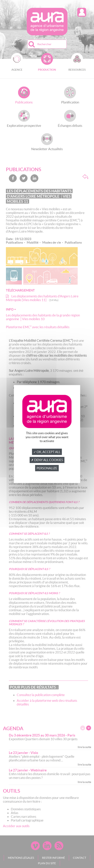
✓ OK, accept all (47, 452)
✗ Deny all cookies (47, 460)
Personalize (47, 468)
